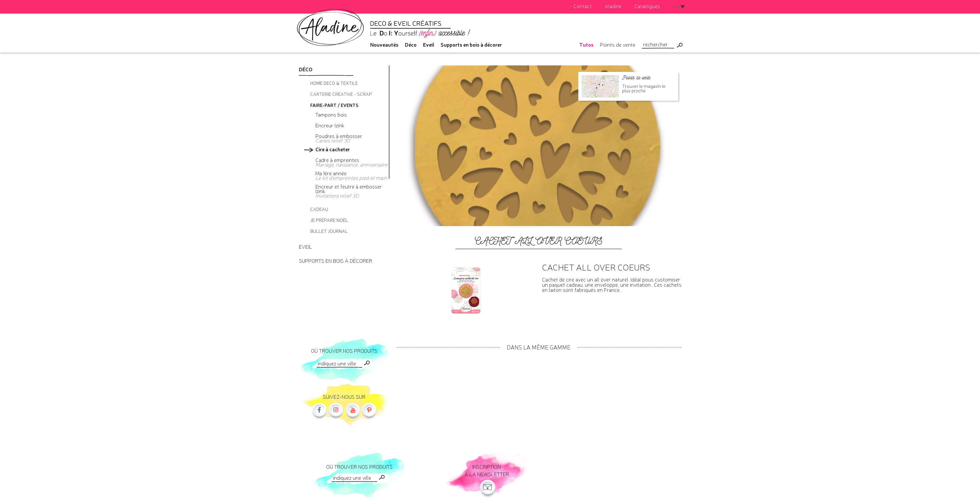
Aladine (613, 6)
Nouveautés (384, 44)
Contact (583, 6)
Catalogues (647, 6)
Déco (411, 44)
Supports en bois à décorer (471, 44)
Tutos (586, 44)
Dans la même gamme (539, 347)
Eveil (429, 44)
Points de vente (618, 44)
